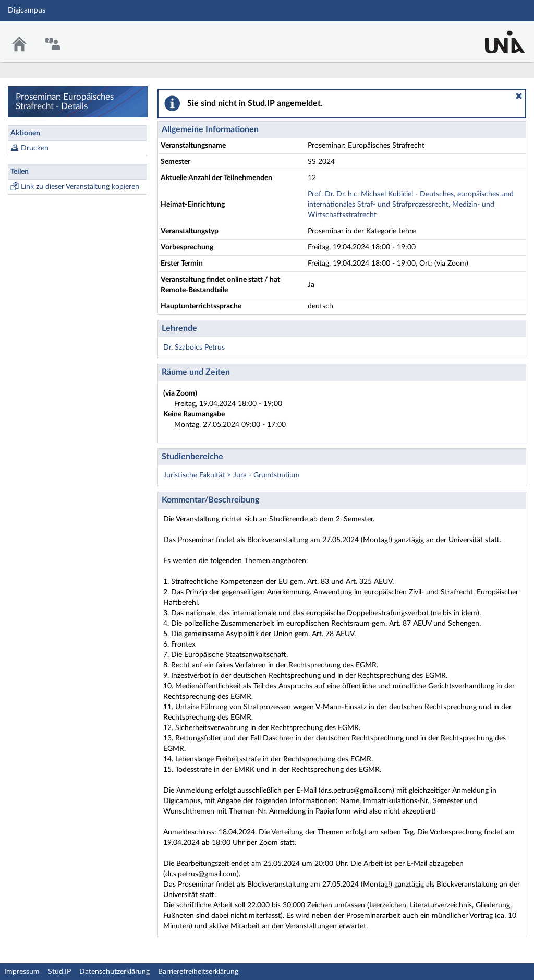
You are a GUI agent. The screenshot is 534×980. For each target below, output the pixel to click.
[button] (519, 96)
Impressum (22, 972)
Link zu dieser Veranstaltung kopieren (80, 187)
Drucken (35, 148)
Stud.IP (59, 972)
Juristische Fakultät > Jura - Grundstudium (232, 475)
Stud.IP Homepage (494, 35)
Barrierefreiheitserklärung (198, 972)
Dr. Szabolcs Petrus (194, 348)
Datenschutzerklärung (114, 972)
